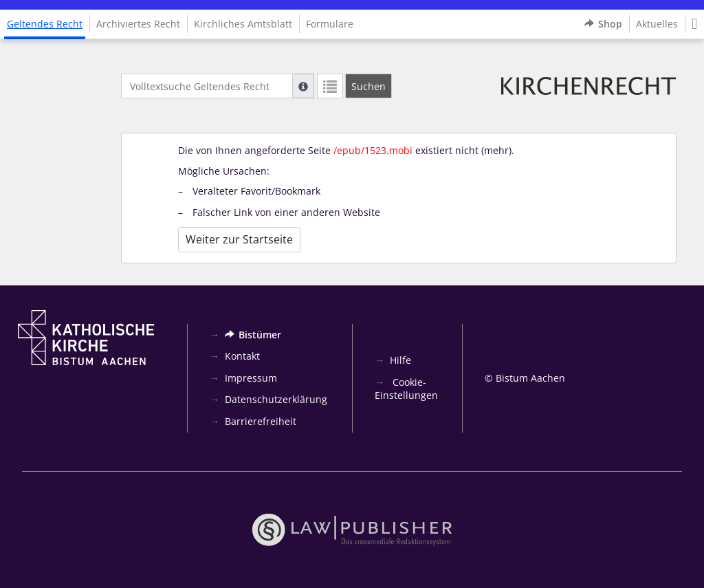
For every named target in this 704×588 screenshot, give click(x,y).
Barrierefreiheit (261, 421)
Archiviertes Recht (138, 24)
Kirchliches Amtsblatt (243, 24)
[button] (694, 24)
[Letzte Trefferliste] (330, 86)
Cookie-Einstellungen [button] (406, 389)
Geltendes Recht (45, 24)
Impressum (251, 378)
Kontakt (242, 356)
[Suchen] (368, 86)
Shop (603, 24)
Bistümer (253, 335)
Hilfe (400, 360)
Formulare (330, 24)
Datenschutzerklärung (276, 399)
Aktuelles (657, 24)
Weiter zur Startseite (239, 239)
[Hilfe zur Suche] (303, 86)
